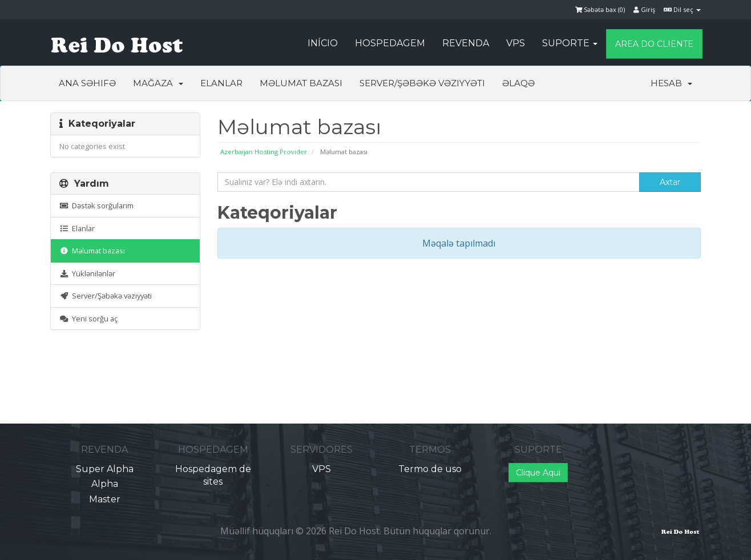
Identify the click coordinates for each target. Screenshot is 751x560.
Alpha (105, 484)
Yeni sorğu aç (88, 319)
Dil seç (682, 9)
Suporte (570, 43)
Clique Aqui (538, 473)
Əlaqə (518, 83)
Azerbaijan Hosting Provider (264, 152)
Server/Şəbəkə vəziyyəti (422, 83)
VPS (516, 43)
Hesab (671, 83)
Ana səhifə (87, 83)
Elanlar (221, 83)
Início (323, 43)
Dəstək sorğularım (96, 206)
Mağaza (158, 83)
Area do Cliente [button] (654, 44)
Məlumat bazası (301, 83)
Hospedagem (390, 43)
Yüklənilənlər (87, 273)
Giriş (644, 9)
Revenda (466, 43)
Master (105, 499)
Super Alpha (105, 469)
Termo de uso (430, 469)
